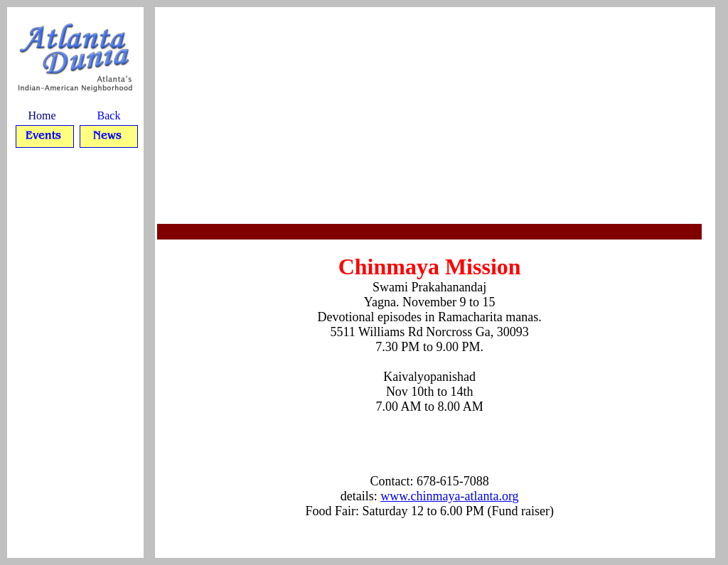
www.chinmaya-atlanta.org (449, 496)
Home (42, 115)
